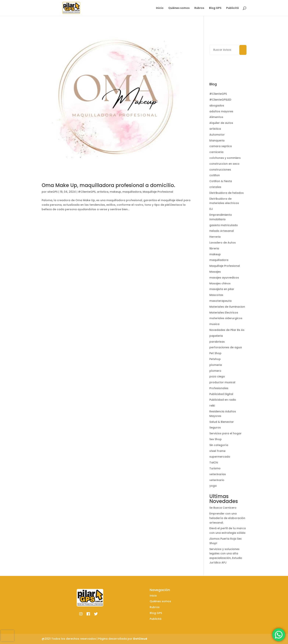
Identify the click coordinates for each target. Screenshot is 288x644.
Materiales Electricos (224, 313)
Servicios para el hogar (225, 433)
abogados (217, 106)
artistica (103, 192)
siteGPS (52, 192)
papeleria (216, 336)
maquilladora (132, 192)
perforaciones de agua (226, 347)
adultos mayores (221, 111)
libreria (214, 248)
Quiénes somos (179, 8)
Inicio (160, 8)
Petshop (215, 359)
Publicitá (232, 8)
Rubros (199, 8)
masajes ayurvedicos (224, 278)
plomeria (216, 365)
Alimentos (216, 117)
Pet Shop (215, 353)
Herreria (215, 237)
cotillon (215, 175)
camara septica (221, 146)
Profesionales (219, 388)
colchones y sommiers (225, 158)
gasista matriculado (224, 225)
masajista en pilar (222, 289)
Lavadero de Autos (223, 243)
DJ (211, 209)
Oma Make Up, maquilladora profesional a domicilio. (108, 185)
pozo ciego (217, 376)
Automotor (217, 135)
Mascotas (216, 295)
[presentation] (7, 636)
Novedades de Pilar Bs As (227, 330)
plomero (215, 371)
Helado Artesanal (222, 231)
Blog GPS (215, 8)
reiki (212, 406)
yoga (213, 486)
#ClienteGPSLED (220, 100)
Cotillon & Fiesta (221, 181)
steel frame (217, 451)
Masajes (215, 272)
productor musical (222, 382)
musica (214, 324)
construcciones (220, 170)
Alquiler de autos (221, 123)
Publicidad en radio (223, 400)
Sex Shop (216, 439)
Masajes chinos (220, 283)
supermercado (220, 457)
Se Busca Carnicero (223, 508)
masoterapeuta (220, 301)
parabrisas (217, 342)
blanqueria (217, 140)
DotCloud (140, 639)
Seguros (215, 428)
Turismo (215, 468)
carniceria (216, 152)
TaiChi (214, 462)
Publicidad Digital (221, 394)
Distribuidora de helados (227, 193)
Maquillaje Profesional (158, 192)
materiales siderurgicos (226, 318)
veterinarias (218, 474)
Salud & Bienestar (222, 422)
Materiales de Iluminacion (227, 307)
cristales (215, 187)
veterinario (217, 480)
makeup (115, 192)
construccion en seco (224, 164)
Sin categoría (219, 445)
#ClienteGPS (87, 192)
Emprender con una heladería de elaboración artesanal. (227, 518)
